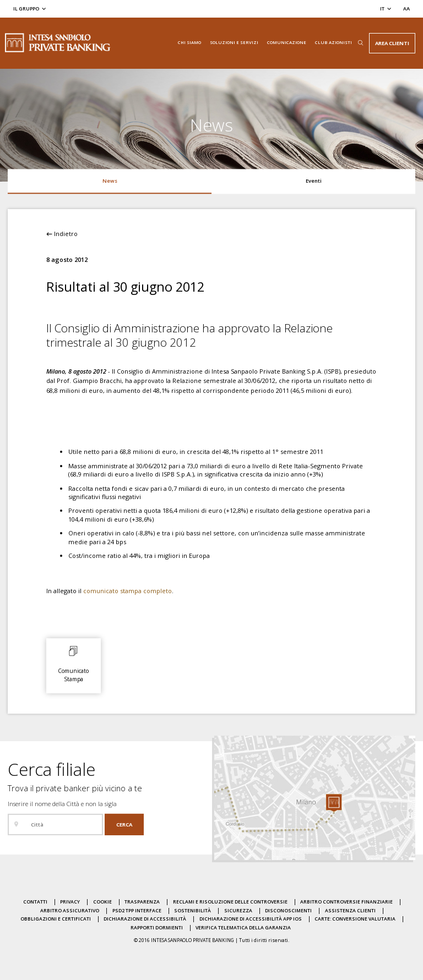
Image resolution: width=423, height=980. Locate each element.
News (110, 181)
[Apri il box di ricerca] (360, 43)
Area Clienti (392, 43)
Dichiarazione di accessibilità (145, 919)
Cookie (102, 902)
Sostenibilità (192, 911)
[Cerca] (124, 825)
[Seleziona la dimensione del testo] (406, 9)
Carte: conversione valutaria (355, 919)
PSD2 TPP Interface (137, 911)
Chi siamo (189, 42)
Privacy (70, 902)
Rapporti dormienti (157, 928)
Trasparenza (142, 902)
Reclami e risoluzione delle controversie (230, 902)
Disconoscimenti (288, 911)
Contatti (35, 902)
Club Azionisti (333, 42)
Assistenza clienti (350, 911)
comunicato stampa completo (128, 591)
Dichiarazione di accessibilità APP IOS (251, 919)
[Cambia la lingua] (386, 9)
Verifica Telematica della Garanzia (243, 928)
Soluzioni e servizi (234, 42)
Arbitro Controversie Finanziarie (346, 902)
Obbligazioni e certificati (56, 919)
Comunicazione (287, 42)
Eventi (314, 181)
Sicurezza (238, 911)
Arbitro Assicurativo (70, 911)
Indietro (62, 234)
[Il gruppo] (30, 9)
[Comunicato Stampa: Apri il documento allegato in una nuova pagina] (73, 663)
